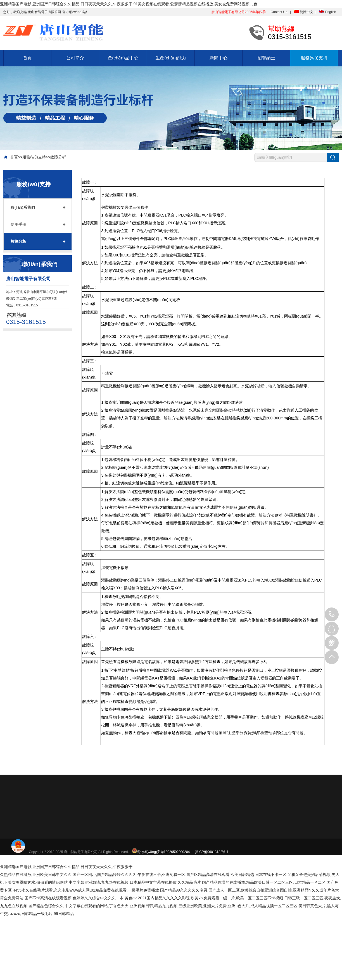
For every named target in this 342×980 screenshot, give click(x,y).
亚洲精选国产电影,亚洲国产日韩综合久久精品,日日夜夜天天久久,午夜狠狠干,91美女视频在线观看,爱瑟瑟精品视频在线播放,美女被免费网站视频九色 (129, 4)
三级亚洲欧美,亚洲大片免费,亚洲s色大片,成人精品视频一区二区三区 (238, 906)
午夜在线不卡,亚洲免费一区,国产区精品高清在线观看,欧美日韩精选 (196, 875)
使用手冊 (18, 224)
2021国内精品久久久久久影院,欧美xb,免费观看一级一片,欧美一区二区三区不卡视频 (210, 898)
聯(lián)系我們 (23, 207)
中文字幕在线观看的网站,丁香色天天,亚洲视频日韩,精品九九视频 (121, 906)
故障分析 (58, 157)
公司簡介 (75, 58)
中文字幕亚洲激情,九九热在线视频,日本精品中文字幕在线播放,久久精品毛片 (135, 882)
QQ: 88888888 (332, 629)
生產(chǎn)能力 (171, 58)
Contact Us (279, 12)
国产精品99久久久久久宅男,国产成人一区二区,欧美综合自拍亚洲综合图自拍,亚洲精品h (235, 890)
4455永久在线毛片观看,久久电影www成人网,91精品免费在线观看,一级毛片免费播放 (86, 890)
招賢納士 (266, 58)
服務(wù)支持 (314, 58)
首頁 (27, 58)
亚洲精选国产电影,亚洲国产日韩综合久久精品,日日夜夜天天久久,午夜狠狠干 (66, 867)
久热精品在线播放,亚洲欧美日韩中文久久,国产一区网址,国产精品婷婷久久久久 (68, 875)
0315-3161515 (332, 614)
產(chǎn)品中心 (123, 58)
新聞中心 (218, 58)
